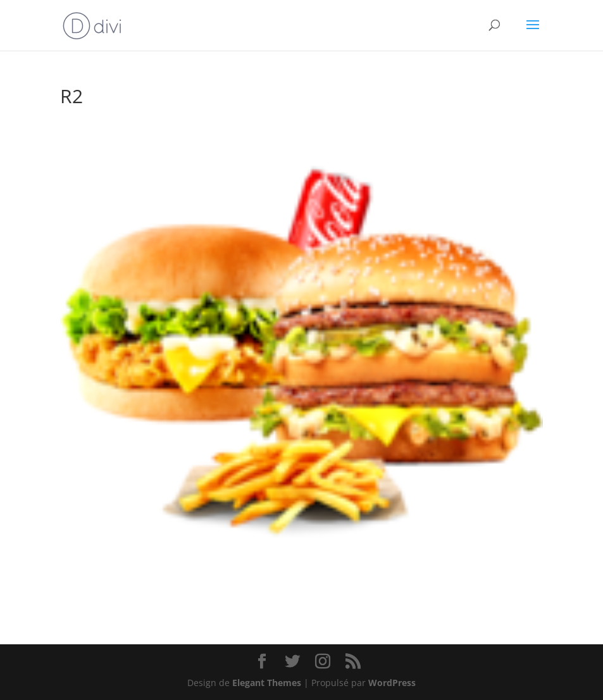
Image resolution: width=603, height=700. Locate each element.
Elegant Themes (267, 683)
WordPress (392, 683)
